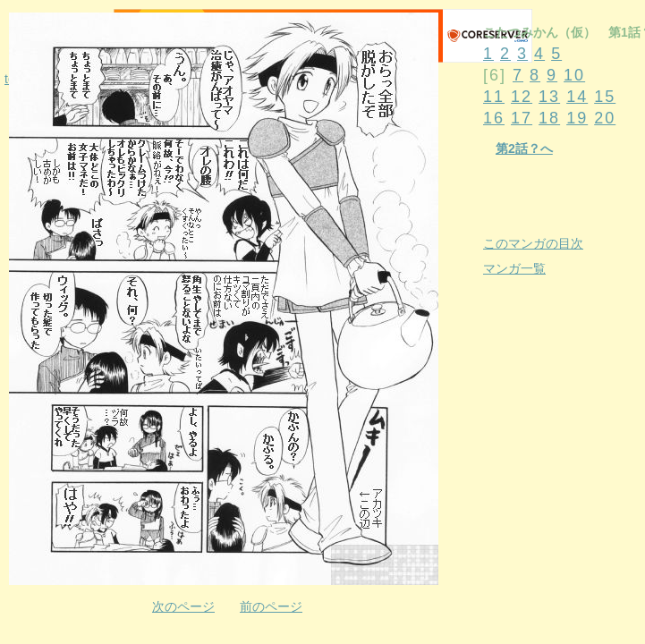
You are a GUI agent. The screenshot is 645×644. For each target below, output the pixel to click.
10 (574, 75)
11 (494, 97)
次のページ (183, 606)
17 (522, 118)
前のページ (271, 606)
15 (605, 97)
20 (605, 118)
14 (577, 97)
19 (577, 118)
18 (549, 118)
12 (522, 97)
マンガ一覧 (514, 268)
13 (549, 97)
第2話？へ (524, 148)
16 (494, 118)
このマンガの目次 (533, 243)
